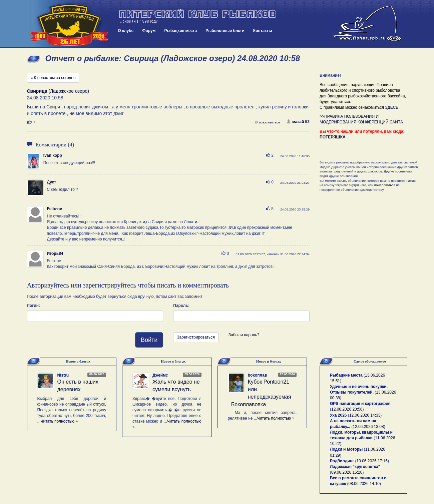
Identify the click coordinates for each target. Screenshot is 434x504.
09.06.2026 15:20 (347, 472)
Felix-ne (55, 209)
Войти (149, 340)
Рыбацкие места (180, 31)
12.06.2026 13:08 (368, 427)
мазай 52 (298, 122)
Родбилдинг (342, 461)
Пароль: (181, 306)
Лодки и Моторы (346, 449)
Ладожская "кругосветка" (355, 467)
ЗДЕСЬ (392, 107)
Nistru (63, 375)
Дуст (52, 182)
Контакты (263, 31)
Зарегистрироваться (196, 337)
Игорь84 (55, 254)
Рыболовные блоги (225, 31)
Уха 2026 (338, 415)
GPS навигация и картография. (361, 404)
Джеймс (160, 375)
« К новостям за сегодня (53, 78)
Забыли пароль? (244, 335)
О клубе (126, 31)
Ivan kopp (53, 155)
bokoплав (258, 375)
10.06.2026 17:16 (372, 461)
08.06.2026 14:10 (364, 484)
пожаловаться (267, 122)
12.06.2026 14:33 (365, 415)
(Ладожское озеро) (58, 91)
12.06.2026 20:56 (347, 409)
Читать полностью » (59, 421)
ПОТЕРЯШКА (333, 137)
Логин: (34, 306)
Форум (149, 31)
